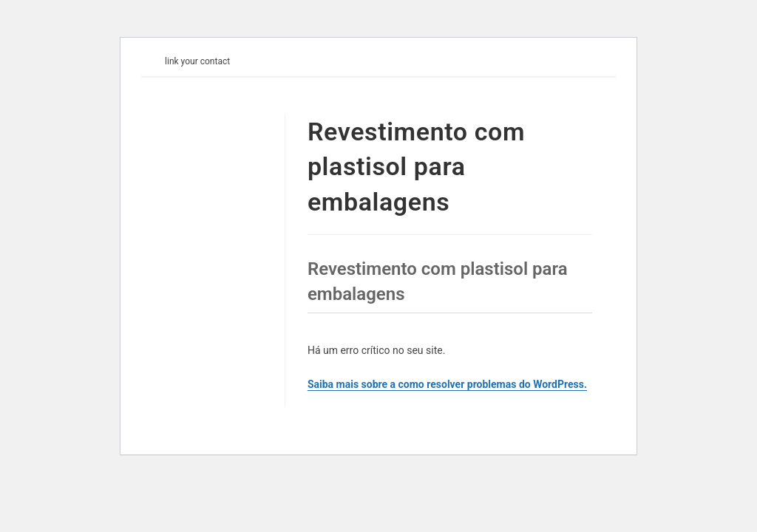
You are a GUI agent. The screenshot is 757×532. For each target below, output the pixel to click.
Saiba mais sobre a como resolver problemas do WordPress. (447, 384)
